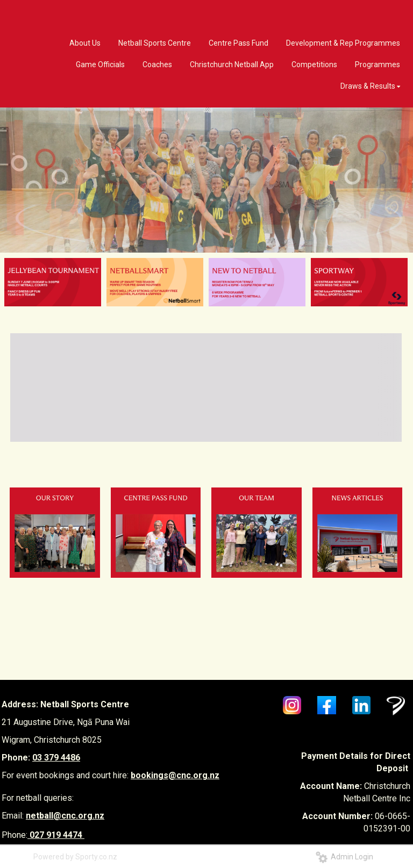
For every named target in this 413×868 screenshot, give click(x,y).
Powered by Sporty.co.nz (75, 857)
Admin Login (344, 857)
